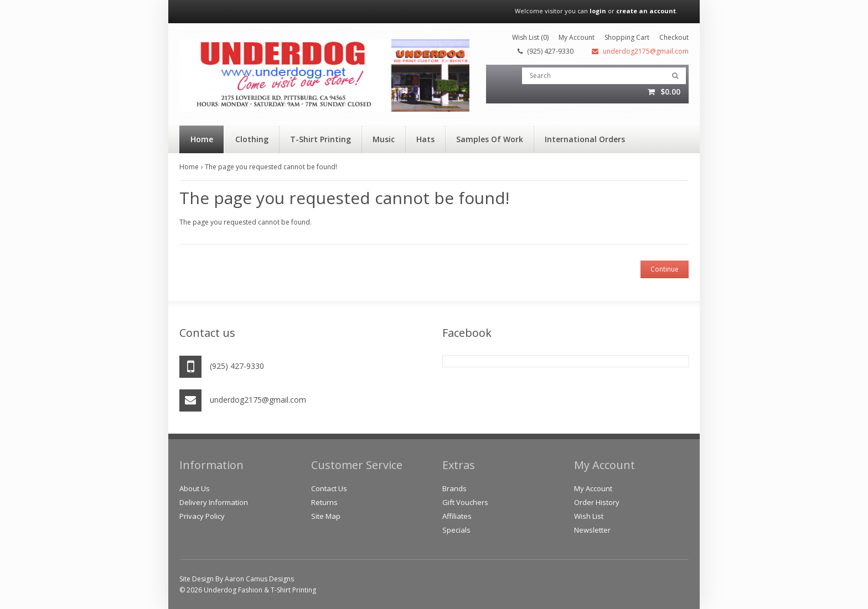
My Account (577, 37)
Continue (665, 269)
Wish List (589, 516)
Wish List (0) (530, 37)
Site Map (326, 516)
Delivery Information (214, 502)
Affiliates (457, 516)
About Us (195, 488)
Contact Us (329, 488)
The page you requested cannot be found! (271, 167)
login (598, 11)
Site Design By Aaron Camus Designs (237, 579)
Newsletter (592, 530)
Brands (454, 488)
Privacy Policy (202, 516)
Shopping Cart (627, 37)
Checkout (674, 37)
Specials (456, 530)
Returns (324, 502)
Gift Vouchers (465, 502)
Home (189, 167)
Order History (597, 502)
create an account (646, 11)
